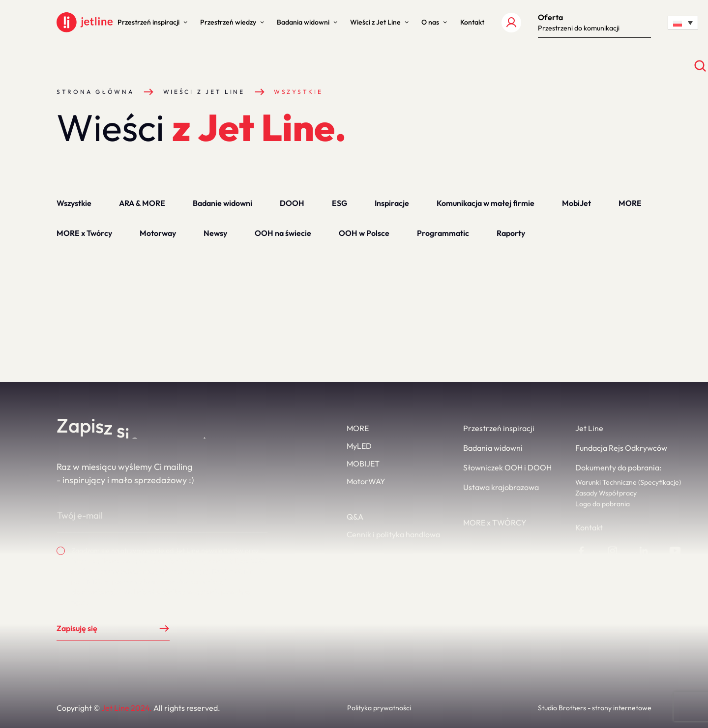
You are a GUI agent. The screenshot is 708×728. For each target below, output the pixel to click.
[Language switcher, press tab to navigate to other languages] (683, 23)
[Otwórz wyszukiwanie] (701, 66)
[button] (152, 22)
